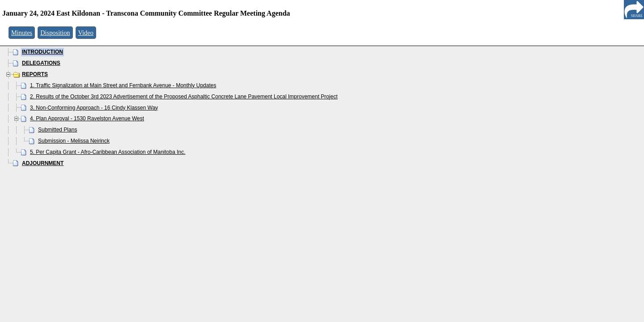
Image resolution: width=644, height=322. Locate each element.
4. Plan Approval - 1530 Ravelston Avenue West (87, 119)
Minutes (22, 33)
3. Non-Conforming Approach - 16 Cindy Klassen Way (94, 108)
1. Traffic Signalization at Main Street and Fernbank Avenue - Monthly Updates (123, 85)
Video (86, 33)
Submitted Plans (57, 130)
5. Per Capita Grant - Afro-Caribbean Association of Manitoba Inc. (108, 152)
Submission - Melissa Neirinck (74, 141)
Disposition (55, 33)
